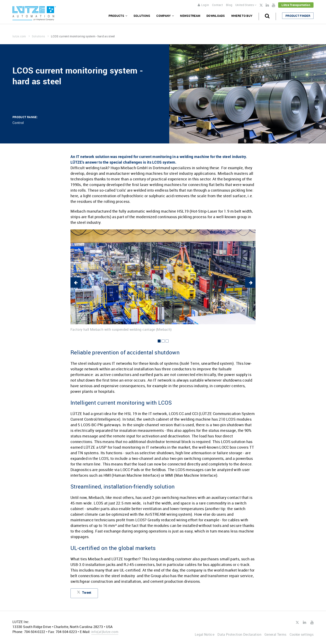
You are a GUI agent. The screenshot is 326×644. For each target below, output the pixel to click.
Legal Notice (205, 634)
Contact (217, 5)
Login (203, 5)
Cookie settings (302, 634)
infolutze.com (105, 632)
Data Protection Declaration (239, 634)
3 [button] (167, 341)
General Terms (275, 634)
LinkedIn (267, 5)
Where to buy (242, 16)
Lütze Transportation (296, 5)
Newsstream (190, 16)
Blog (229, 5)
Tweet (84, 593)
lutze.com (21, 36)
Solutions (142, 16)
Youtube (274, 5)
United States (246, 5)
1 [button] (159, 341)
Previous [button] (76, 283)
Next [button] (250, 283)
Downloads (216, 16)
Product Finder (298, 16)
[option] (163, 280)
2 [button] (163, 341)
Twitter (261, 5)
